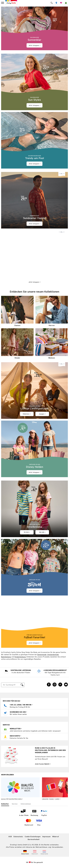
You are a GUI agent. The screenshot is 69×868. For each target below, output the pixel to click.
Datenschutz (18, 837)
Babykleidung (6, 657)
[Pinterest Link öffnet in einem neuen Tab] (60, 685)
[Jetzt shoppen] (34, 28)
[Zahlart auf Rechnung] (34, 813)
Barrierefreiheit (34, 839)
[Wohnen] (52, 344)
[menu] (3, 3)
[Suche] (10, 685)
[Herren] (52, 311)
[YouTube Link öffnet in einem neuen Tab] (66, 685)
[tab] (5, 804)
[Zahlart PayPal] (44, 813)
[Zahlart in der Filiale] (24, 813)
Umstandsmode (53, 655)
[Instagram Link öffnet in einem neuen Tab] (54, 685)
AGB (10, 837)
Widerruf (56, 837)
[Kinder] (17, 344)
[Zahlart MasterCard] (29, 822)
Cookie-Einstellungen (33, 837)
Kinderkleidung (20, 657)
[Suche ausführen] (22, 685)
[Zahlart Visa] (39, 822)
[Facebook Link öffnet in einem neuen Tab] (49, 685)
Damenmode (42, 655)
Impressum (46, 837)
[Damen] (17, 311)
